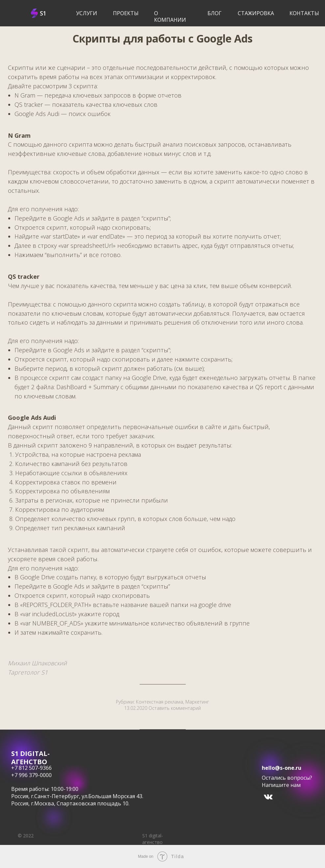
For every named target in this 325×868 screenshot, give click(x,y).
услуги (87, 13)
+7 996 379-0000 (31, 775)
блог (215, 13)
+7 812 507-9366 (31, 768)
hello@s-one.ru (282, 768)
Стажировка (256, 13)
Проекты (126, 13)
